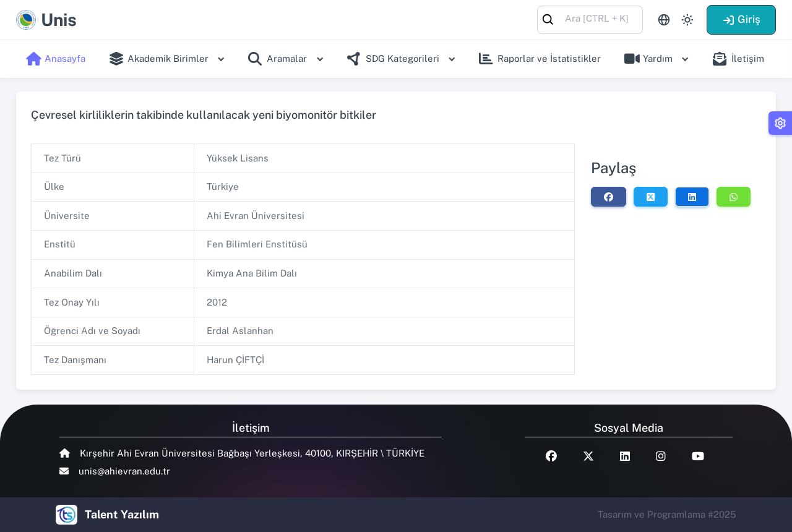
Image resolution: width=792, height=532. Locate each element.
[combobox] (590, 19)
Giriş (741, 19)
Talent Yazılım (122, 514)
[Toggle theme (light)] (687, 20)
